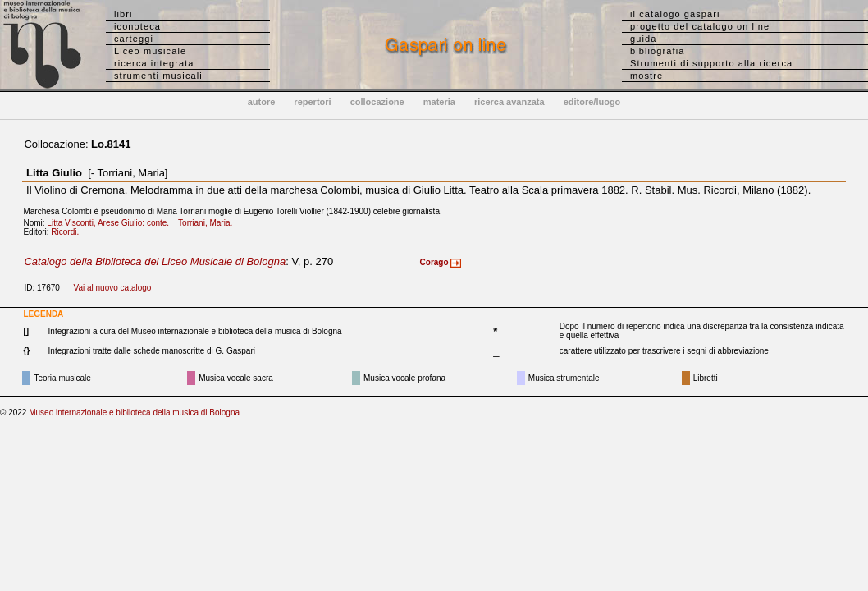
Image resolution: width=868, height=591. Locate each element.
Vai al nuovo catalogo (113, 288)
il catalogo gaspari (675, 14)
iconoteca (137, 26)
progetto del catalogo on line (700, 26)
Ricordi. (68, 232)
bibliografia (657, 51)
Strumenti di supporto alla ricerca (711, 63)
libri (123, 14)
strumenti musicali (158, 76)
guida (643, 39)
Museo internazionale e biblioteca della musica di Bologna (134, 412)
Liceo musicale (150, 51)
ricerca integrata (154, 63)
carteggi (134, 39)
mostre (646, 76)
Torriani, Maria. (208, 223)
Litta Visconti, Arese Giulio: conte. (111, 223)
